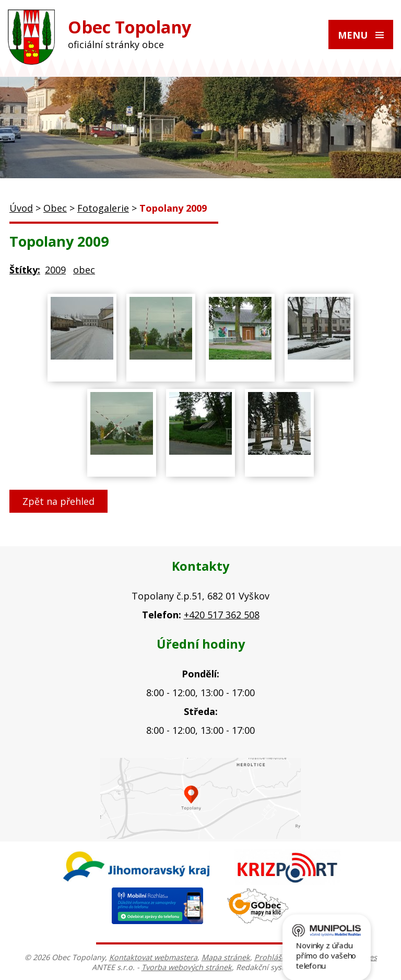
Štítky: (25, 270)
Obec (55, 208)
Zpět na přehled (58, 501)
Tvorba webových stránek (187, 967)
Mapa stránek (226, 957)
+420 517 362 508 (222, 615)
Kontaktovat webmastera (153, 957)
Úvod (21, 208)
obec (84, 270)
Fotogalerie (103, 208)
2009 (55, 270)
